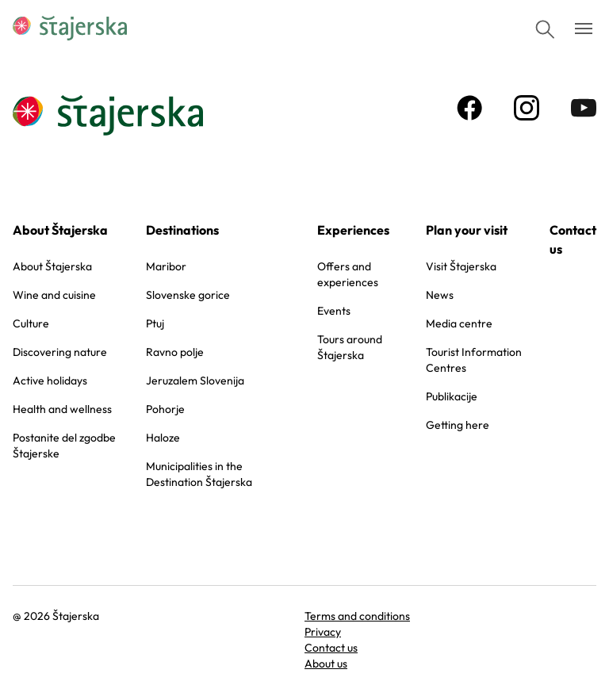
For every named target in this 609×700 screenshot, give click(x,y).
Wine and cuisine (54, 295)
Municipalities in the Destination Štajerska (199, 474)
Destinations (182, 230)
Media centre (459, 323)
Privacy (323, 632)
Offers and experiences (348, 274)
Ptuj (155, 323)
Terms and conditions (357, 616)
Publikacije (452, 396)
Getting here (458, 425)
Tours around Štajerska (350, 347)
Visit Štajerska (461, 266)
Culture (31, 323)
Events (334, 311)
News (440, 295)
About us (326, 664)
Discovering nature (60, 352)
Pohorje (165, 409)
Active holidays (50, 381)
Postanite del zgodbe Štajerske (64, 446)
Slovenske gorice (188, 295)
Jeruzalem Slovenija (195, 381)
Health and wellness (62, 409)
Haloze (163, 438)
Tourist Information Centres (474, 360)
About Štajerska (60, 230)
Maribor (166, 266)
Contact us (573, 239)
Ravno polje (175, 352)
